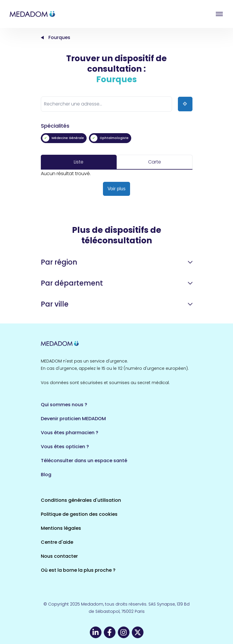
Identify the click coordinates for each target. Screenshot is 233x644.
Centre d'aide (57, 542)
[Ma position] (185, 104)
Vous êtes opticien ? (65, 447)
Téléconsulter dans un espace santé (84, 461)
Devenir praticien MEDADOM (73, 419)
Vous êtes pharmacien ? (70, 433)
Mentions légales (61, 528)
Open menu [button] (219, 14)
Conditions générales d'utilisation (81, 500)
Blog (46, 475)
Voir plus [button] (117, 189)
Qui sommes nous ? (64, 405)
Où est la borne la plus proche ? (78, 570)
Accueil (42, 38)
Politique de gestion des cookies (79, 514)
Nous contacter (59, 556)
